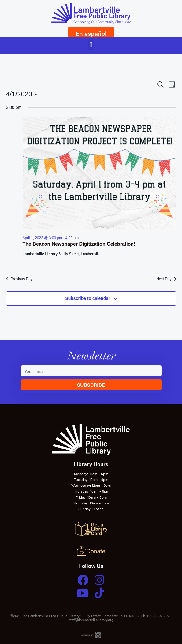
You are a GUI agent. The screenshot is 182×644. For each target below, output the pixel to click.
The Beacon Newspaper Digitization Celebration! (79, 244)
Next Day (166, 279)
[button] (91, 45)
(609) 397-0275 (159, 616)
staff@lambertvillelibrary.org (91, 620)
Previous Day (19, 279)
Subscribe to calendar (87, 298)
